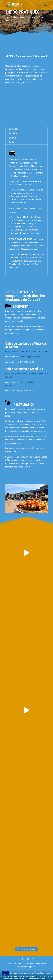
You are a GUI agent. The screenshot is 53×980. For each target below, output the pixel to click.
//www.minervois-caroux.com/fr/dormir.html (28, 351)
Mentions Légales (26, 967)
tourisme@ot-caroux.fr (30, 357)
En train (13, 138)
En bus (12, 142)
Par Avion (14, 133)
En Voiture (14, 129)
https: (8, 351)
